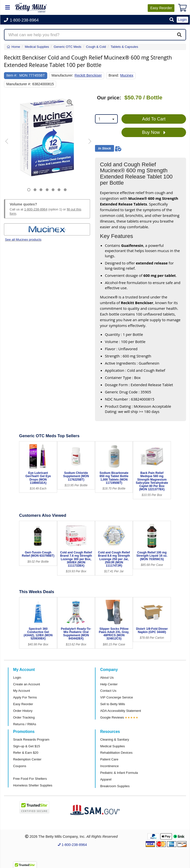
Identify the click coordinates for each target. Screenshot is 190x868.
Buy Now (154, 133)
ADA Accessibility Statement (121, 711)
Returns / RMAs (25, 724)
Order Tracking (24, 717)
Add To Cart (154, 119)
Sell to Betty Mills (113, 704)
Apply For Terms (25, 697)
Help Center (109, 684)
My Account (22, 691)
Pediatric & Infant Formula (119, 773)
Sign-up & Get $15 (27, 746)
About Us (107, 678)
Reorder (161, 8)
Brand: (114, 75)
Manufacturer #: (19, 84)
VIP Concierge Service (117, 697)
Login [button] (182, 20)
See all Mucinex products (23, 240)
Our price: (109, 98)
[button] (172, 20)
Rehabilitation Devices (116, 753)
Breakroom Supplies (115, 786)
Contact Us (108, 691)
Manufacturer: (62, 75)
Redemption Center (27, 759)
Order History (23, 711)
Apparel (106, 779)
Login (17, 678)
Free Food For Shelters (30, 779)
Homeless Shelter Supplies (33, 785)
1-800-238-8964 (36, 209)
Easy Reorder (23, 704)
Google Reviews (112, 717)
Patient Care (109, 759)
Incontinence (109, 766)
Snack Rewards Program (31, 739)
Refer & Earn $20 (26, 753)
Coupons (20, 766)
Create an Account (27, 684)
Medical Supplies (113, 746)
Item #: (12, 75)
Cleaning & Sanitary (115, 739)
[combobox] (106, 119)
